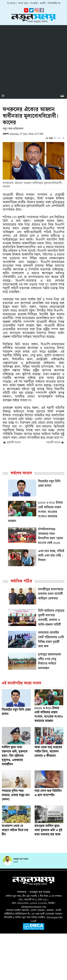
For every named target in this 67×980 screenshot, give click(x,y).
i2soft (33, 921)
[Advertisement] (33, 58)
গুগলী (42, 3)
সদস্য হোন (23, 3)
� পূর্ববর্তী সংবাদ (12, 443)
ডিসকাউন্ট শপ (54, 3)
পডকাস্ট (34, 3)
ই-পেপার (11, 3)
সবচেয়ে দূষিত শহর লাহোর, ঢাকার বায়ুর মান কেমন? (16, 795)
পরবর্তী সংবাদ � (55, 443)
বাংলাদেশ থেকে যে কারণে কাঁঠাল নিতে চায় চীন (15, 830)
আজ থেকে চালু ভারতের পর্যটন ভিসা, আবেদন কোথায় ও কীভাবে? (48, 752)
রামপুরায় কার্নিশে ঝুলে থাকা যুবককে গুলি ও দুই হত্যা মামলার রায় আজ (48, 830)
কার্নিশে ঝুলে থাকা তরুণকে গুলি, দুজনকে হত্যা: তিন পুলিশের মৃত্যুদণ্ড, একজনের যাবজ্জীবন (15, 756)
